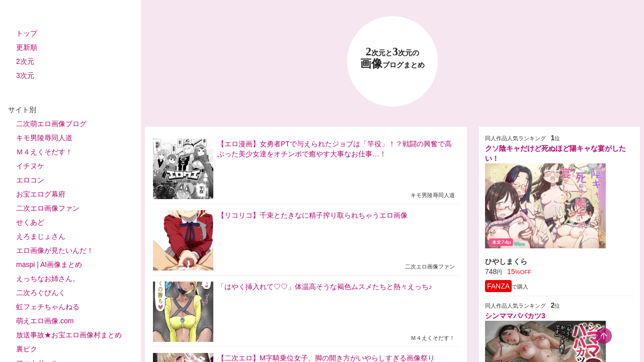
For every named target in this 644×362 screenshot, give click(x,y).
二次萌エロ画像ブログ (51, 124)
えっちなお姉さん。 (48, 279)
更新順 (27, 47)
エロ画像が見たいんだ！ (55, 250)
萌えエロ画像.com (45, 321)
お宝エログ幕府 (41, 194)
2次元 (25, 61)
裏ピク (27, 349)
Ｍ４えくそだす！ (44, 152)
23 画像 (392, 58)
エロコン (30, 180)
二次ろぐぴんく (41, 293)
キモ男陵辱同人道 (44, 138)
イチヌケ (30, 166)
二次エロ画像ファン (48, 208)
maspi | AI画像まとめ (49, 264)
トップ (27, 33)
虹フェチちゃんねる (48, 307)
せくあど (30, 222)
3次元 (25, 75)
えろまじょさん (41, 236)
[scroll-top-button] (604, 336)
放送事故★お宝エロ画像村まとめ (69, 335)
